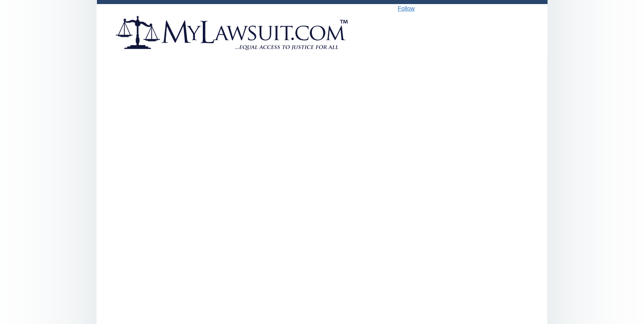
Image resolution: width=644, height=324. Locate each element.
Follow (406, 8)
